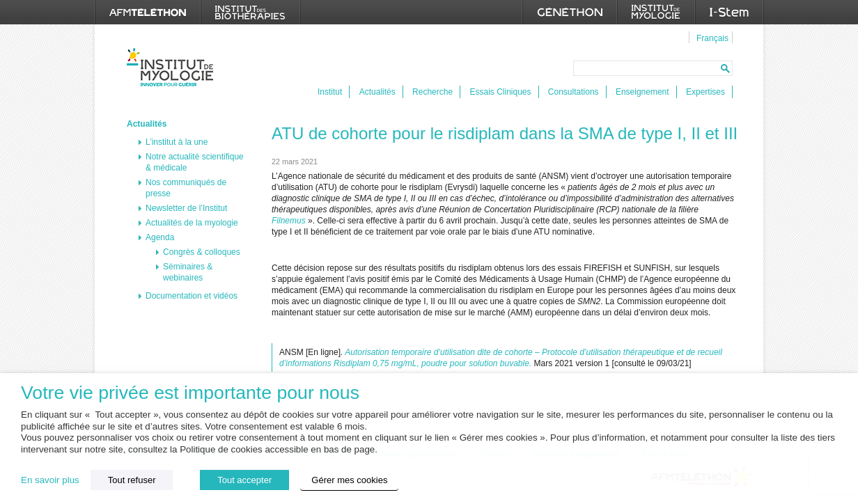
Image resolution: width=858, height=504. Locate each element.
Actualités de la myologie (192, 223)
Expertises (705, 92)
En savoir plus (50, 480)
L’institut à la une (177, 142)
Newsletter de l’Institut (186, 208)
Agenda (160, 237)
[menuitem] (711, 38)
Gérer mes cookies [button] (349, 480)
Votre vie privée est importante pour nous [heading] (190, 393)
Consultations (574, 92)
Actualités (377, 92)
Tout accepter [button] (244, 480)
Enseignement (642, 92)
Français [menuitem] (712, 38)
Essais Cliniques (500, 92)
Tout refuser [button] (132, 480)
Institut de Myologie (173, 67)
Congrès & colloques (202, 252)
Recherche (432, 92)
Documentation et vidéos (192, 296)
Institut (330, 92)
